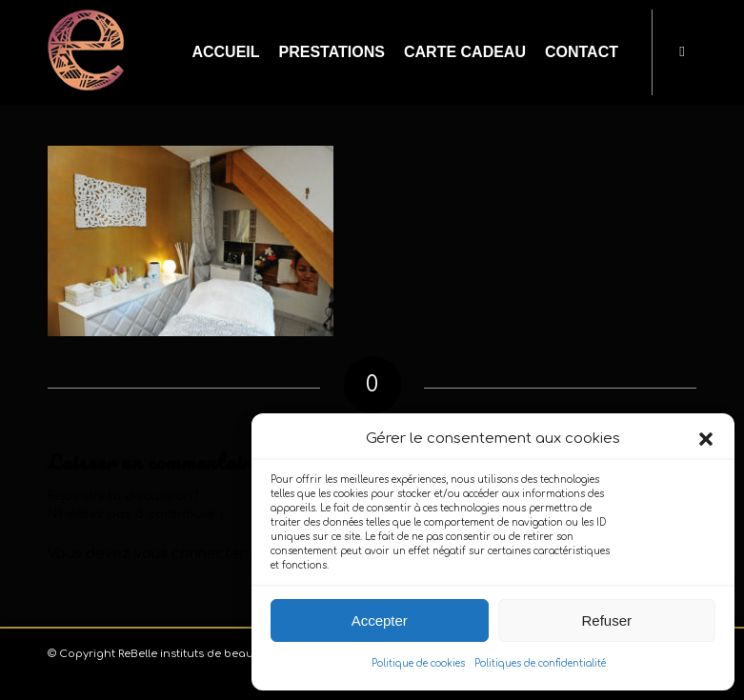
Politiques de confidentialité (540, 663)
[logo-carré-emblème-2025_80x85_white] (86, 52)
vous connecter (190, 554)
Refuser (606, 620)
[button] (706, 439)
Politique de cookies (418, 663)
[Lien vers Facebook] (682, 51)
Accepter (380, 620)
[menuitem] (225, 52)
